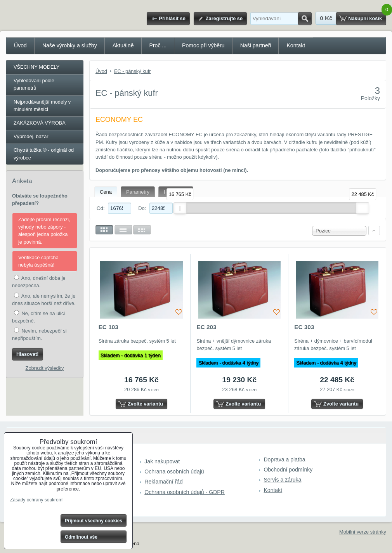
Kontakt (296, 45)
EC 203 (206, 327)
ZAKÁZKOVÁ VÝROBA (40, 123)
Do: (155, 208)
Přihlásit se (172, 18)
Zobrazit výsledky (45, 368)
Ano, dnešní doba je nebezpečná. (39, 282)
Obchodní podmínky (288, 470)
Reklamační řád (164, 482)
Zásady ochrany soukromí (37, 500)
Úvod (20, 45)
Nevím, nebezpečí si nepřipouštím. (39, 334)
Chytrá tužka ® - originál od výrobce (44, 154)
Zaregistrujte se (224, 18)
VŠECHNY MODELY (36, 67)
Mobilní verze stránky (363, 532)
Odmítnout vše (81, 537)
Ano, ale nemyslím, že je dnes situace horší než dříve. (44, 299)
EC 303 (304, 327)
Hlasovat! (28, 354)
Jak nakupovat (162, 461)
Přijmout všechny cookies (94, 521)
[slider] (180, 208)
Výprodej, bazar (31, 136)
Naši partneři (256, 45)
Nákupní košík (365, 18)
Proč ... (158, 45)
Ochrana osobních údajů (174, 472)
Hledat (305, 19)
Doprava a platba (284, 459)
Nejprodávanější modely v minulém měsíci (42, 106)
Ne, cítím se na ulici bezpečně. (38, 317)
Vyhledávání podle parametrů (34, 84)
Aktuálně (123, 45)
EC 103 (108, 327)
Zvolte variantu (145, 404)
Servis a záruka (282, 480)
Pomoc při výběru (203, 45)
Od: (114, 208)
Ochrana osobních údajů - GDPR (185, 492)
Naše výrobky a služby (70, 45)
